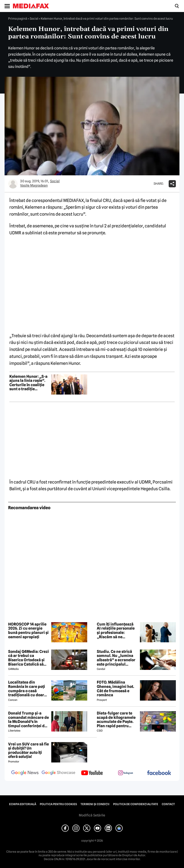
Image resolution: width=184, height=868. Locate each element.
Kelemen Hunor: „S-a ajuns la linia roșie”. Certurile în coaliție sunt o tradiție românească (28, 383)
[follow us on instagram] (126, 773)
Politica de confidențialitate (136, 804)
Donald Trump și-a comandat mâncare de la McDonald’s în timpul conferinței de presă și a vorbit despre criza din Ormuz (29, 720)
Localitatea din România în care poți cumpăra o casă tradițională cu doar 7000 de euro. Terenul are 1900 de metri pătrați (28, 689)
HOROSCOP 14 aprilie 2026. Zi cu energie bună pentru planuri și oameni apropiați (28, 631)
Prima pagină (18, 18)
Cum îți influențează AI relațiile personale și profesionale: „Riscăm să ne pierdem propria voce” (116, 631)
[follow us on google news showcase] (58, 773)
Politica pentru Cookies (58, 804)
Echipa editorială (23, 804)
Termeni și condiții (95, 804)
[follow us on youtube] (92, 773)
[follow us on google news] (25, 773)
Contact (168, 804)
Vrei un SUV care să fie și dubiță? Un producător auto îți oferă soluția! (29, 750)
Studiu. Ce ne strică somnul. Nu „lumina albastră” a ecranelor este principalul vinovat (116, 658)
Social (34, 18)
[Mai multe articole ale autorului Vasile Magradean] (13, 184)
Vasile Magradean (34, 185)
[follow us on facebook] (159, 773)
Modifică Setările (92, 815)
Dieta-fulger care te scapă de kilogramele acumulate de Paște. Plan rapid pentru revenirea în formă (116, 720)
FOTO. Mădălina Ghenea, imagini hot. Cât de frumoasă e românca (115, 689)
